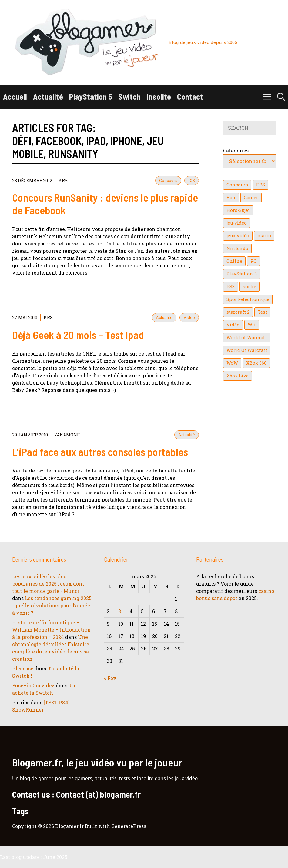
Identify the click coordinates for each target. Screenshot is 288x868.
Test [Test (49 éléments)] (262, 312)
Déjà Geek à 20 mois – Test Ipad (78, 335)
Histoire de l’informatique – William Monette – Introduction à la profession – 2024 (51, 630)
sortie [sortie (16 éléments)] (249, 287)
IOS (192, 180)
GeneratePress (129, 826)
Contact (190, 97)
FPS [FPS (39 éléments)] (261, 185)
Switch (129, 97)
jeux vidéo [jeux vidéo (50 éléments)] (238, 236)
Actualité (48, 97)
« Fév (110, 678)
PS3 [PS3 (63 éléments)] (231, 287)
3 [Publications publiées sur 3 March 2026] (120, 611)
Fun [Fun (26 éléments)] (231, 197)
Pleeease (23, 668)
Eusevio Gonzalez (33, 685)
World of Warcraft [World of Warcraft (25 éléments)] (247, 337)
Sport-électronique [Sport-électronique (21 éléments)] (248, 299)
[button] (281, 97)
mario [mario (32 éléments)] (264, 236)
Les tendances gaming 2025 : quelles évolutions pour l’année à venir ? (52, 605)
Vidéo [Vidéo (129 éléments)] (233, 325)
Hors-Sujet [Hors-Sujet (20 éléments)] (238, 210)
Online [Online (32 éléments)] (234, 261)
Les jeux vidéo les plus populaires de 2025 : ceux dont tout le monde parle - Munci (48, 584)
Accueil (15, 97)
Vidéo (189, 317)
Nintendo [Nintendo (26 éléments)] (237, 248)
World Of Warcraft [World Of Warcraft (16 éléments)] (247, 350)
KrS (63, 180)
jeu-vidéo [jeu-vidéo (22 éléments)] (237, 223)
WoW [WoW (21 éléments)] (232, 363)
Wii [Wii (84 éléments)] (252, 325)
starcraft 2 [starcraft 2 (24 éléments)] (238, 312)
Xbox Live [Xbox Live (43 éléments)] (238, 376)
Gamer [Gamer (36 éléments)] (251, 197)
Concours (168, 180)
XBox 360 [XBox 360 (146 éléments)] (256, 363)
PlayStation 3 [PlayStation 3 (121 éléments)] (242, 274)
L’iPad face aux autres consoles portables (100, 452)
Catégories (236, 150)
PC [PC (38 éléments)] (253, 261)
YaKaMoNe (67, 435)
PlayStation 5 (91, 97)
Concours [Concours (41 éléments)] (237, 185)
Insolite (159, 97)
